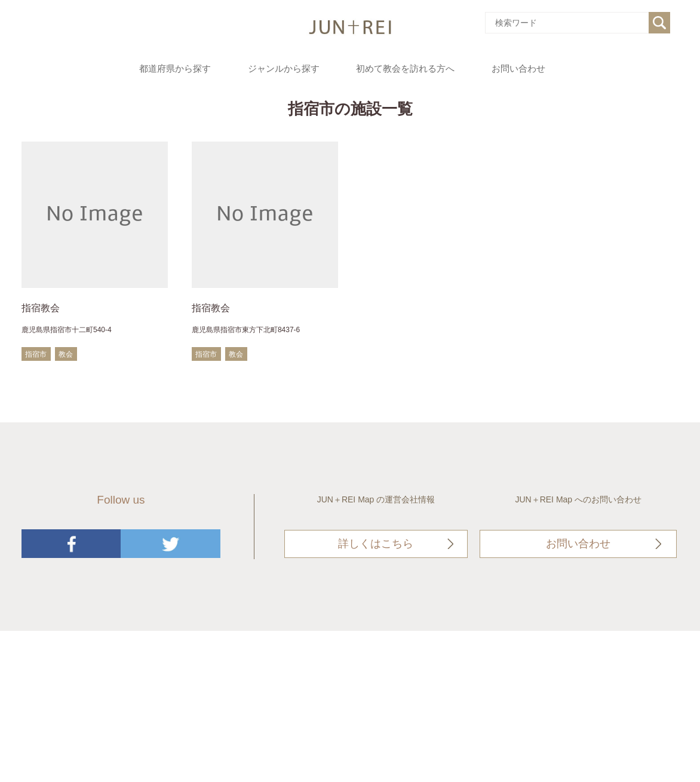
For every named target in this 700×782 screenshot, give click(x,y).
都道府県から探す (175, 69)
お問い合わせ (518, 69)
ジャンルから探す (284, 69)
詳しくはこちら (376, 544)
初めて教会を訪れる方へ (405, 69)
